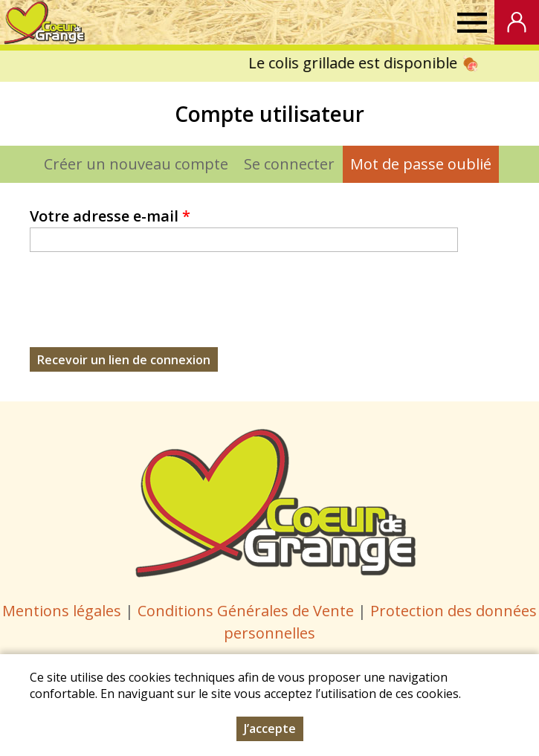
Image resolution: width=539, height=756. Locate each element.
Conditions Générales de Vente (248, 611)
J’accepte (270, 728)
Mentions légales (62, 611)
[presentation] (143, 318)
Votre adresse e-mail (110, 216)
